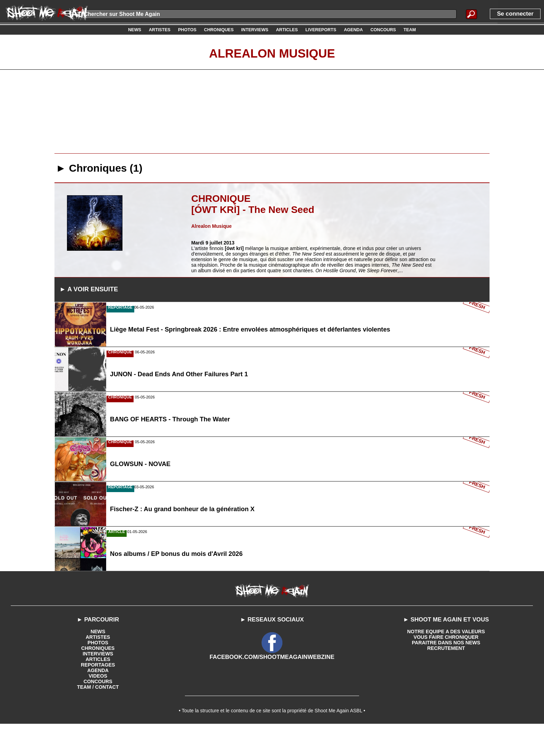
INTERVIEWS (98, 683)
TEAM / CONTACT (98, 716)
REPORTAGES (98, 694)
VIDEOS (98, 705)
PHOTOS (98, 672)
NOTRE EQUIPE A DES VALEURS (446, 661)
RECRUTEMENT (446, 677)
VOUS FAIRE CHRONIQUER (446, 666)
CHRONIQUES (98, 677)
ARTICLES (98, 688)
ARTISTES (98, 666)
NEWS (98, 661)
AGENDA (98, 699)
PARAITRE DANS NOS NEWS (446, 672)
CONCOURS (98, 711)
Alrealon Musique (272, 53)
